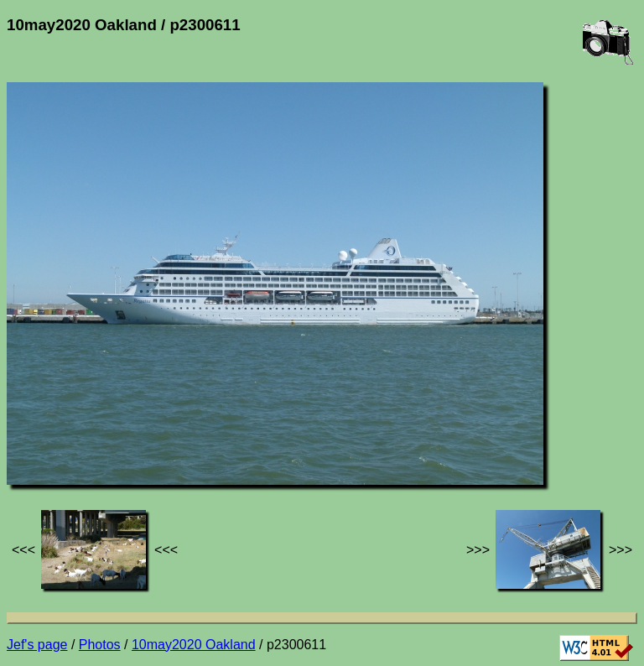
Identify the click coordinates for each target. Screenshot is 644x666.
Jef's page (37, 645)
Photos (100, 645)
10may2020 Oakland (194, 645)
